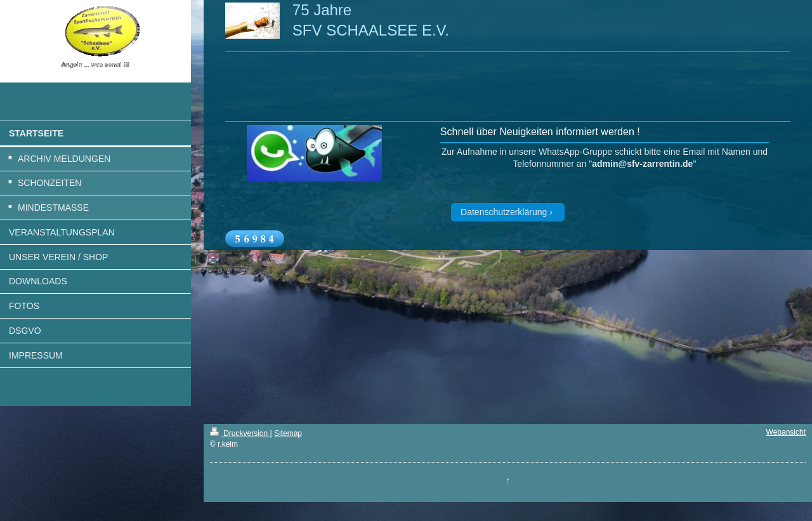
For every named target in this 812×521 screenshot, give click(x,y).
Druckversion (240, 433)
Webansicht (786, 432)
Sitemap (288, 433)
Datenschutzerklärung (504, 212)
